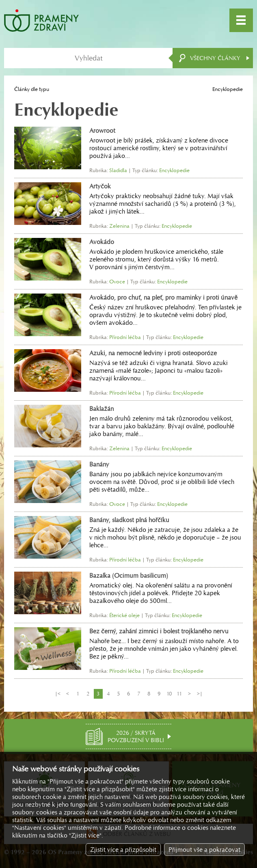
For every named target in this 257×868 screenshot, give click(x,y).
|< (58, 694)
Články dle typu (32, 89)
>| (200, 694)
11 (179, 694)
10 (169, 694)
